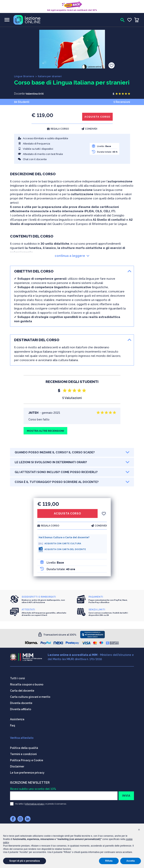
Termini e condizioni (23, 754)
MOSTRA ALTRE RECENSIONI (47, 432)
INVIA (126, 795)
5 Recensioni (122, 102)
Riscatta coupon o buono (27, 684)
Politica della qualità (24, 748)
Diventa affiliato (21, 709)
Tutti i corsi (17, 678)
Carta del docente (22, 690)
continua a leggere (72, 257)
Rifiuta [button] (109, 861)
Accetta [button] (131, 861)
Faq (13, 725)
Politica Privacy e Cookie (27, 760)
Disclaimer (17, 766)
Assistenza (17, 719)
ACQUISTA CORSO (96, 117)
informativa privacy (35, 803)
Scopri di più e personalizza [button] (25, 861)
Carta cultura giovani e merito (30, 696)
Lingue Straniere (24, 76)
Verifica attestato (22, 737)
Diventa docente (21, 703)
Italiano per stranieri (50, 76)
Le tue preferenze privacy (27, 772)
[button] (139, 830)
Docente (19, 94)
